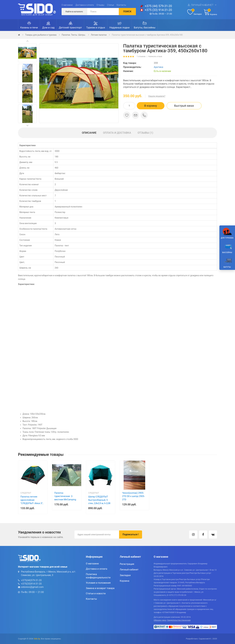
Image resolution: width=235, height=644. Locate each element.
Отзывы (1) (145, 133)
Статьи (110, 5)
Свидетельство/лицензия (179, 620)
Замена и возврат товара (100, 588)
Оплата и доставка (117, 133)
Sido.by (37, 639)
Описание (89, 133)
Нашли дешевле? (157, 96)
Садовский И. (205, 639)
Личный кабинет (202, 5)
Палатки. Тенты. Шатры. (74, 35)
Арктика (158, 67)
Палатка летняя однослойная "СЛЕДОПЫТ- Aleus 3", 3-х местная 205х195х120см (32, 503)
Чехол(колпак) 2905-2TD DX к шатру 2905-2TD (133, 496)
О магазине (67, 5)
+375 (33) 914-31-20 (158, 10)
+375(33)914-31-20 (31, 584)
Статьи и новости (96, 593)
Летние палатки (99, 35)
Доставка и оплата (85, 5)
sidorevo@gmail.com (32, 587)
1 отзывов (141, 56)
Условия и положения (98, 583)
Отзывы (100, 5)
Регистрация (127, 564)
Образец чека (160, 620)
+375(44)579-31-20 (31, 580)
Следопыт (26, 493)
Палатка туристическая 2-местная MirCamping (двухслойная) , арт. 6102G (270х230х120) (66, 500)
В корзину (151, 106)
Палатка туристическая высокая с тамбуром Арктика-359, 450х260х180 (147, 35)
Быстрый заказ (184, 106)
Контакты (121, 5)
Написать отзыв (155, 56)
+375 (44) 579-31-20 (158, 6)
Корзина (124, 581)
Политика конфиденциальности (98, 576)
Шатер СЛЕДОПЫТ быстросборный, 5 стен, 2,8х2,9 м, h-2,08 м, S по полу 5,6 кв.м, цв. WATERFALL (99, 503)
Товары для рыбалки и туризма (41, 35)
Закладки (125, 575)
